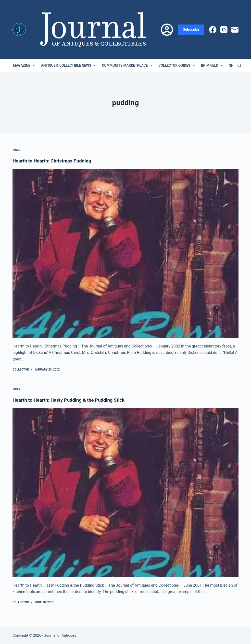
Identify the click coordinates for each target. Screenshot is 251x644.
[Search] (239, 66)
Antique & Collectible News (69, 65)
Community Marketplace (128, 65)
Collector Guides (178, 65)
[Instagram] (224, 30)
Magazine (25, 65)
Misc (16, 150)
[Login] (167, 30)
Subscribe (191, 29)
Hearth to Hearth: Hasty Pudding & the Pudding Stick (71, 400)
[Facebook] (213, 30)
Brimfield (213, 65)
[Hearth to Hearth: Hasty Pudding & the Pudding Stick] (125, 493)
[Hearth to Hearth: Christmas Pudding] (125, 254)
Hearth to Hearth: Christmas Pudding (53, 161)
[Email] (235, 30)
